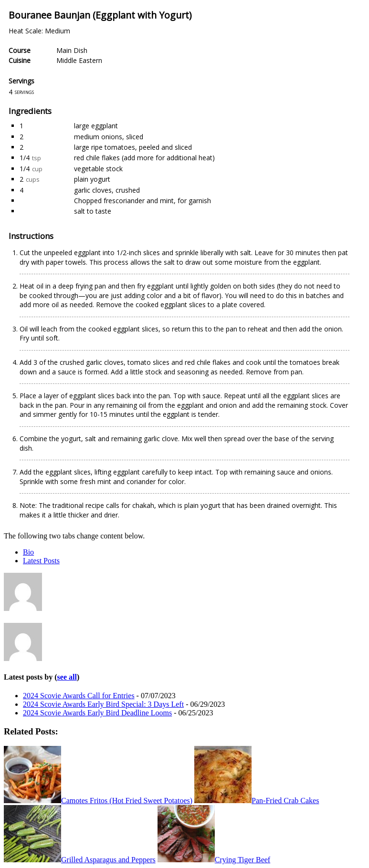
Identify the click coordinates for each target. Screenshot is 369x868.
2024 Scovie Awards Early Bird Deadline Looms (97, 713)
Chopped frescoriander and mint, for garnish (142, 201)
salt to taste (93, 211)
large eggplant (96, 126)
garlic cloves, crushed (107, 190)
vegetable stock (98, 169)
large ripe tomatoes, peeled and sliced (133, 147)
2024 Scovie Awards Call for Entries (79, 696)
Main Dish (72, 50)
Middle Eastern (79, 60)
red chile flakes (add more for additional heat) (144, 158)
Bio (28, 552)
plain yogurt (92, 179)
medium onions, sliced (109, 137)
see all (67, 677)
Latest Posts (41, 561)
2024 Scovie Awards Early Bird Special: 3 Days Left (103, 704)
